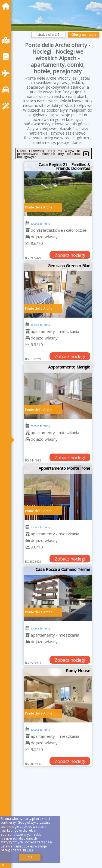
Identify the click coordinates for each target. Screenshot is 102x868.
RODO (28, 850)
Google (23, 822)
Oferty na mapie (84, 35)
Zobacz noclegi (70, 255)
